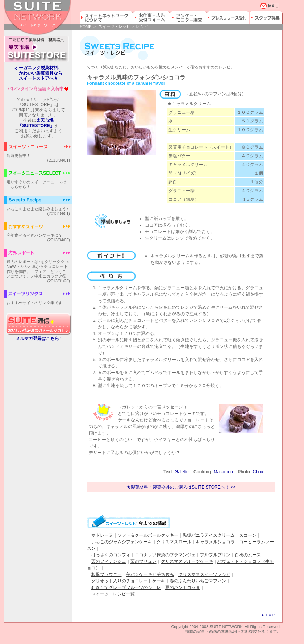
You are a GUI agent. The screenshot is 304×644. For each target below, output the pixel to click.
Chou (258, 472)
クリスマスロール (174, 542)
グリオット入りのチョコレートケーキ (128, 581)
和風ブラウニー (107, 574)
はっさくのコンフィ (111, 555)
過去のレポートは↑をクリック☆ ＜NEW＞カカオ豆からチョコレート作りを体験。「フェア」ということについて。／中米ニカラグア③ (38, 269)
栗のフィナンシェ (109, 561)
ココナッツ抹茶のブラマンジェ (165, 555)
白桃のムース (248, 555)
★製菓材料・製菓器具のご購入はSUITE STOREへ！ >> (181, 487)
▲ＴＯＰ (268, 615)
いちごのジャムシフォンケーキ (122, 542)
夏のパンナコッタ (183, 587)
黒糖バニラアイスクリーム (209, 535)
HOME (86, 26)
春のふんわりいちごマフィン (198, 581)
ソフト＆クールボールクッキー (148, 535)
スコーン (248, 535)
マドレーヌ (102, 535)
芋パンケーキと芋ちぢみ (150, 574)
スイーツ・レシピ (114, 26)
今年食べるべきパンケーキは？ (34, 235)
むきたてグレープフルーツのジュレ (126, 587)
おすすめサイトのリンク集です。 (36, 303)
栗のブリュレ (143, 561)
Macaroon (223, 472)
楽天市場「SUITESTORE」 (36, 123)
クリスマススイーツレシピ (204, 574)
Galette (182, 472)
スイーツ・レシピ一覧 (113, 594)
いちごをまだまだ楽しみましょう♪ (38, 209)
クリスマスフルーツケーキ (187, 561)
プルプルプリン (215, 555)
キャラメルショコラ (215, 542)
